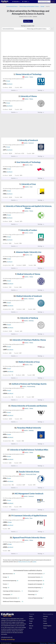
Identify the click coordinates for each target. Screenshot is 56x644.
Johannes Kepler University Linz (28, 252)
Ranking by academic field (28, 26)
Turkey (45, 628)
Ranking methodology (8, 639)
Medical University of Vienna (28, 274)
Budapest (32, 619)
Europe (42, 6)
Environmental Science (12, 6)
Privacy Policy (51, 643)
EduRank (35, 16)
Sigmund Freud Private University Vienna (28, 538)
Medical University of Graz (28, 362)
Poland (45, 619)
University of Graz (28, 184)
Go (52, 29)
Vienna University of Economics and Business (28, 406)
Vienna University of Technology (28, 74)
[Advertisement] (14, 44)
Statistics (14, 90)
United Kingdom (47, 626)
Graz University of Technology (28, 162)
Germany (45, 616)
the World (10, 84)
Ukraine (45, 623)
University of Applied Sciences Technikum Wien (28, 450)
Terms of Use (43, 643)
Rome (31, 628)
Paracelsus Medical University (28, 428)
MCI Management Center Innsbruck (28, 494)
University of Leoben (28, 230)
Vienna (20, 562)
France (45, 621)
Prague (31, 621)
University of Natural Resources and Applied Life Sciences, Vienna (28, 207)
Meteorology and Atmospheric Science (29, 6)
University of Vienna (28, 96)
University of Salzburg (28, 318)
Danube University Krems (28, 472)
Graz (29, 562)
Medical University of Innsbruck (28, 296)
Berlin (31, 623)
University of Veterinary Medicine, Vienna (28, 340)
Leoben (34, 562)
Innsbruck (25, 562)
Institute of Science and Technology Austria (28, 384)
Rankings (41, 90)
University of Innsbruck (28, 140)
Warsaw (31, 626)
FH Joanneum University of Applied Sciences (28, 516)
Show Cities (28, 21)
